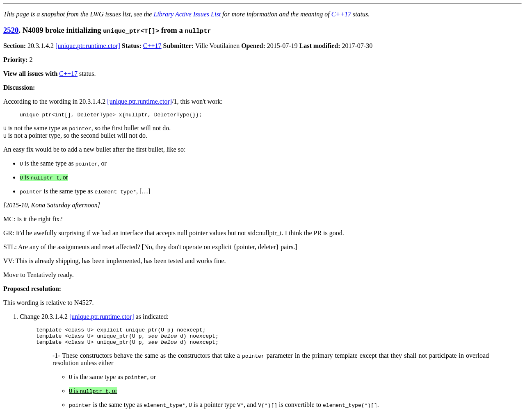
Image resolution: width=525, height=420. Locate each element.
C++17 (341, 14)
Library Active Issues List (187, 14)
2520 (11, 30)
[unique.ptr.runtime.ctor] (88, 46)
